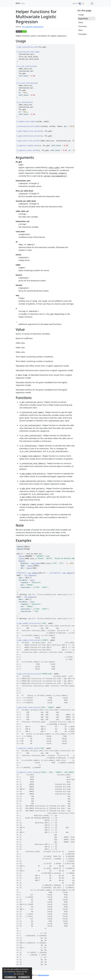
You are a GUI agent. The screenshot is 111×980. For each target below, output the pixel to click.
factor (30, 566)
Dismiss (24, 977)
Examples (83, 34)
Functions (83, 26)
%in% (32, 559)
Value (81, 22)
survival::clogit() (58, 173)
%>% (40, 554)
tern (18, 3)
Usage (81, 15)
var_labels (33, 573)
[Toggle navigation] (92, 3)
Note (81, 30)
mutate (21, 561)
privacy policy (9, 974)
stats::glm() (54, 168)
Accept (10, 977)
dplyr (27, 547)
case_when (36, 563)
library (20, 547)
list (32, 580)
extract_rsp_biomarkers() (55, 176)
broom (27, 549)
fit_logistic (30, 575)
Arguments (83, 19)
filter (21, 556)
